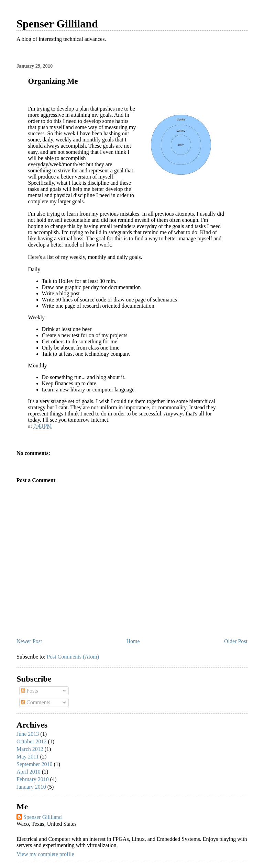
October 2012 (32, 741)
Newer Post (29, 641)
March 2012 (30, 749)
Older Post (236, 641)
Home (133, 641)
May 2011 (28, 757)
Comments (36, 702)
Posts (30, 691)
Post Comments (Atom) (73, 657)
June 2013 (28, 734)
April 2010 (29, 772)
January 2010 (31, 787)
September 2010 (34, 764)
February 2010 (33, 779)
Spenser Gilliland (57, 24)
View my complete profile (45, 854)
